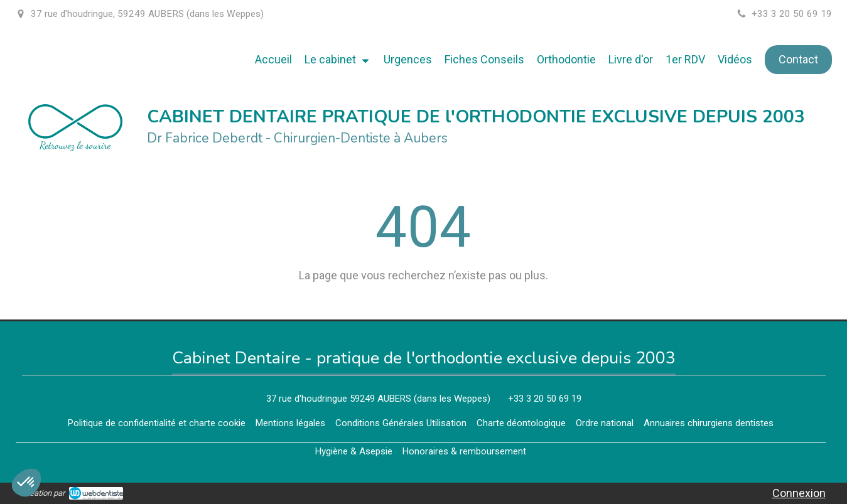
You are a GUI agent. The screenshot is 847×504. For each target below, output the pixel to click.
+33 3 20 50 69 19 (545, 399)
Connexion (799, 493)
